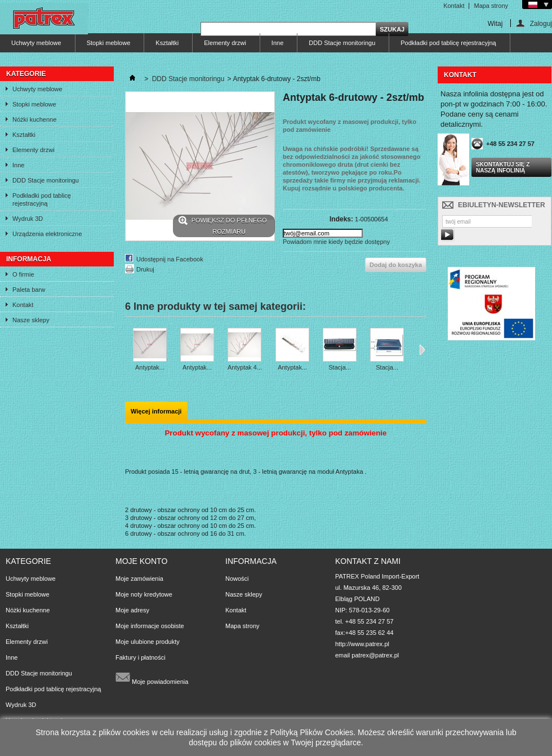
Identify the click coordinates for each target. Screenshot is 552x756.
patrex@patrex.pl (375, 655)
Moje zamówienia (139, 579)
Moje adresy (132, 610)
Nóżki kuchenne (34, 119)
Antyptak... (150, 367)
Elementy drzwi (225, 43)
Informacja (29, 259)
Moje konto (141, 561)
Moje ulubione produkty (148, 642)
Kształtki (167, 43)
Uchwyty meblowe (36, 43)
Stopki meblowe (109, 43)
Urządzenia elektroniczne (47, 234)
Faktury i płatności (141, 657)
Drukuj (145, 269)
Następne (422, 350)
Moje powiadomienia (152, 677)
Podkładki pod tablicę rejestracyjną (448, 43)
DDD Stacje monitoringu (342, 43)
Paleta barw (29, 290)
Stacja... (340, 367)
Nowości (237, 579)
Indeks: (341, 219)
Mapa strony (491, 6)
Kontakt (454, 6)
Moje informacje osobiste (150, 626)
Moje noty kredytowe (144, 594)
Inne (277, 43)
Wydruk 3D (28, 219)
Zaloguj (541, 23)
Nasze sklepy (31, 320)
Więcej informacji (156, 411)
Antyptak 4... (245, 367)
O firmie (23, 274)
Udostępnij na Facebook (170, 259)
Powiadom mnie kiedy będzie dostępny (336, 242)
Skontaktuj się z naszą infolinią (503, 167)
